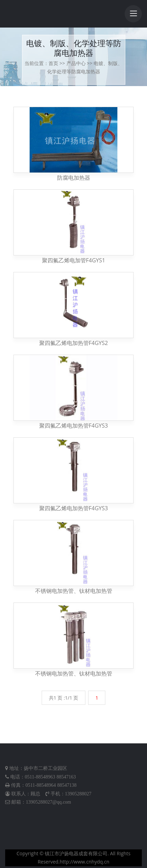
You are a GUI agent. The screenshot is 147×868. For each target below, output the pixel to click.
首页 (53, 63)
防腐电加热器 (74, 178)
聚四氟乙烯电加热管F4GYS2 (74, 343)
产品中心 (76, 63)
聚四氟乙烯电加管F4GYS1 (74, 260)
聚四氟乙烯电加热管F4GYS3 (74, 426)
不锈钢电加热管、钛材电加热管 (74, 591)
